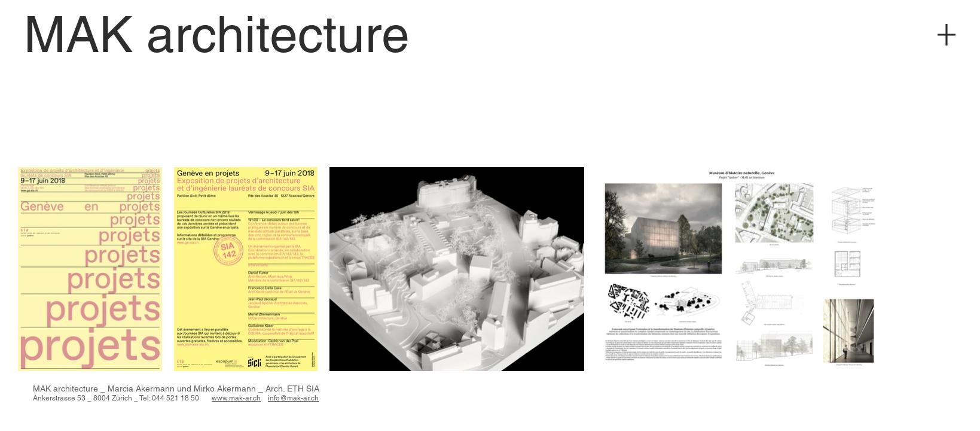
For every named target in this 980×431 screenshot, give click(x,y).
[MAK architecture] (217, 35)
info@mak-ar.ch (293, 398)
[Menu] (947, 34)
